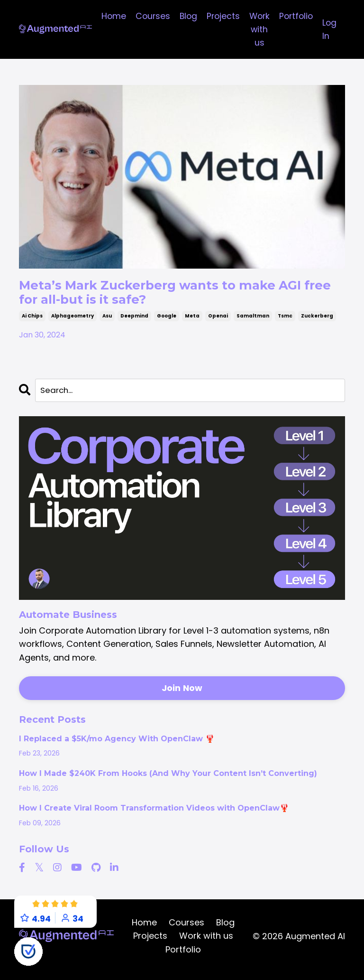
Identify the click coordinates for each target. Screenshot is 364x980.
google (167, 322)
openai (218, 322)
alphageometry (73, 322)
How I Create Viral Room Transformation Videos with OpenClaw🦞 (154, 815)
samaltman (253, 322)
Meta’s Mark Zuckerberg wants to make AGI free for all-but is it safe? (180, 295)
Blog (185, 16)
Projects (220, 16)
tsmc (285, 322)
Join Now (182, 695)
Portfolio (296, 16)
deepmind (134, 322)
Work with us (258, 30)
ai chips (32, 322)
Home (108, 16)
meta (192, 322)
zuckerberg (317, 322)
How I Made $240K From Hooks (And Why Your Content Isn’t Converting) (168, 781)
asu (107, 322)
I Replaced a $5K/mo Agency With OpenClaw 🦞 (117, 746)
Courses (148, 16)
